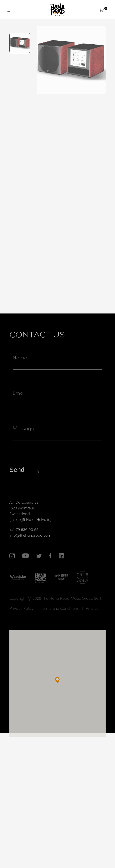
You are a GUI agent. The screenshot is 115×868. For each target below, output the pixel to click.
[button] (57, 688)
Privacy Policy (21, 616)
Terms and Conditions (60, 616)
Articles (92, 616)
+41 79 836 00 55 (24, 537)
